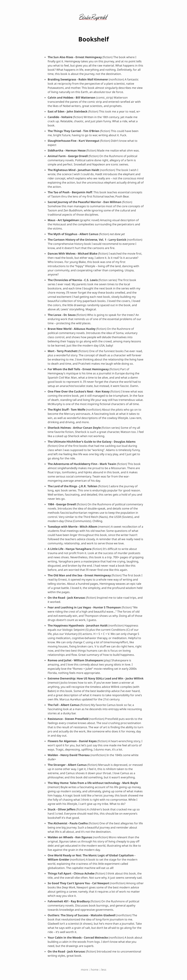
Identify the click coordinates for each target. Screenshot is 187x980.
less (104, 970)
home (95, 970)
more (84, 970)
